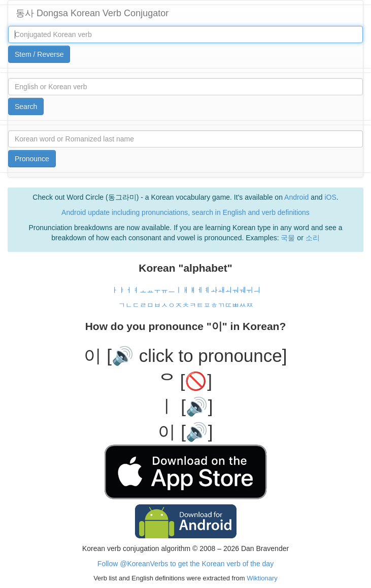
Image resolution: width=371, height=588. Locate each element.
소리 (313, 238)
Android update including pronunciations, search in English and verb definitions (185, 212)
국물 (288, 238)
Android (296, 197)
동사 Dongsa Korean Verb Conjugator (92, 13)
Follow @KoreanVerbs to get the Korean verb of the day (185, 564)
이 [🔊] (185, 432)
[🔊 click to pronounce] (197, 356)
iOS (330, 197)
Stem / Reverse (39, 54)
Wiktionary (261, 578)
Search (26, 106)
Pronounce (32, 159)
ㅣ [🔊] (185, 406)
